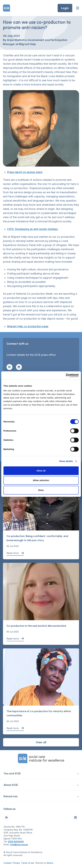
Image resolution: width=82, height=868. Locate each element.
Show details (66, 461)
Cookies (8, 863)
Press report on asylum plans (25, 172)
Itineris (50, 863)
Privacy (16, 863)
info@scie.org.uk (19, 844)
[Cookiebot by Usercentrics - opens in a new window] (66, 375)
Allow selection (41, 480)
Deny (41, 490)
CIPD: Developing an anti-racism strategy (33, 229)
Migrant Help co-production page (28, 326)
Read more (15, 553)
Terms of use (28, 863)
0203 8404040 (16, 842)
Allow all (41, 471)
